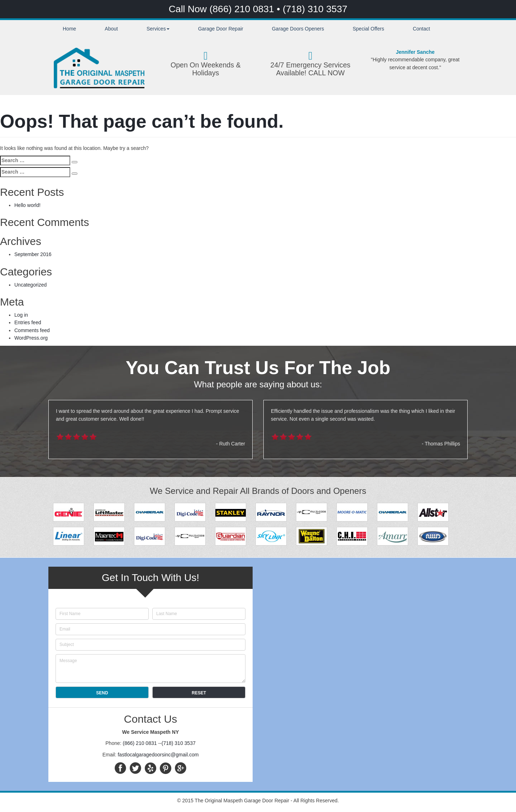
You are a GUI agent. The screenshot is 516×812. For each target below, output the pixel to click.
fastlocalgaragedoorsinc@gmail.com (158, 755)
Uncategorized (30, 285)
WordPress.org (31, 338)
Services (158, 29)
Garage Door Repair (221, 29)
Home (69, 29)
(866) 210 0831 (243, 9)
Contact (421, 29)
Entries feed (28, 322)
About (111, 29)
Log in (21, 315)
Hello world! (27, 205)
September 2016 (33, 254)
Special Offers (368, 29)
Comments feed (32, 330)
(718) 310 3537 (315, 9)
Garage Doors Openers (298, 29)
